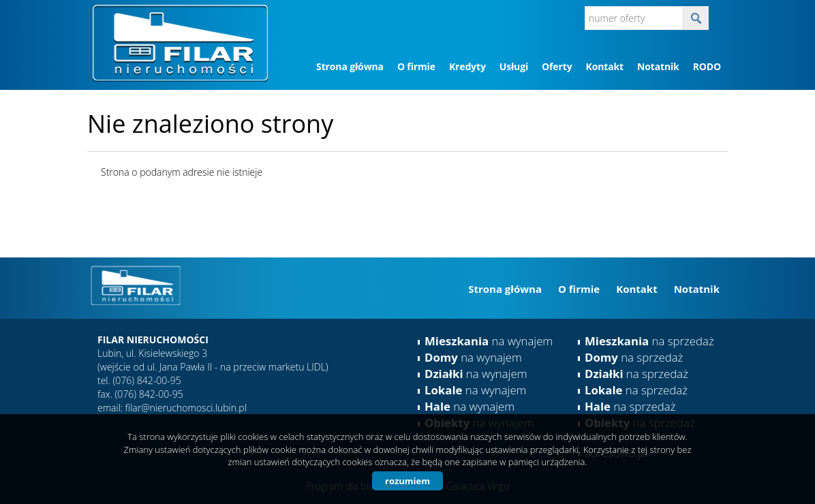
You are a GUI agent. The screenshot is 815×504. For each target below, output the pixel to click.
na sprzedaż (649, 341)
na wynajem (489, 341)
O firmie (416, 66)
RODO (707, 66)
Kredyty (467, 66)
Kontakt (604, 66)
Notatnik (658, 66)
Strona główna (350, 66)
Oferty (557, 66)
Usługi (514, 66)
